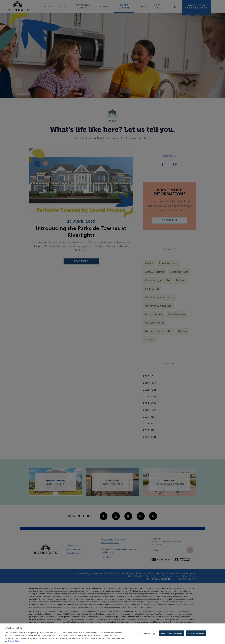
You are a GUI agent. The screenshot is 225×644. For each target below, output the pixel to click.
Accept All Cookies (196, 633)
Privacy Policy (14, 641)
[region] (113, 634)
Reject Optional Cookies (172, 633)
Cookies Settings (148, 633)
